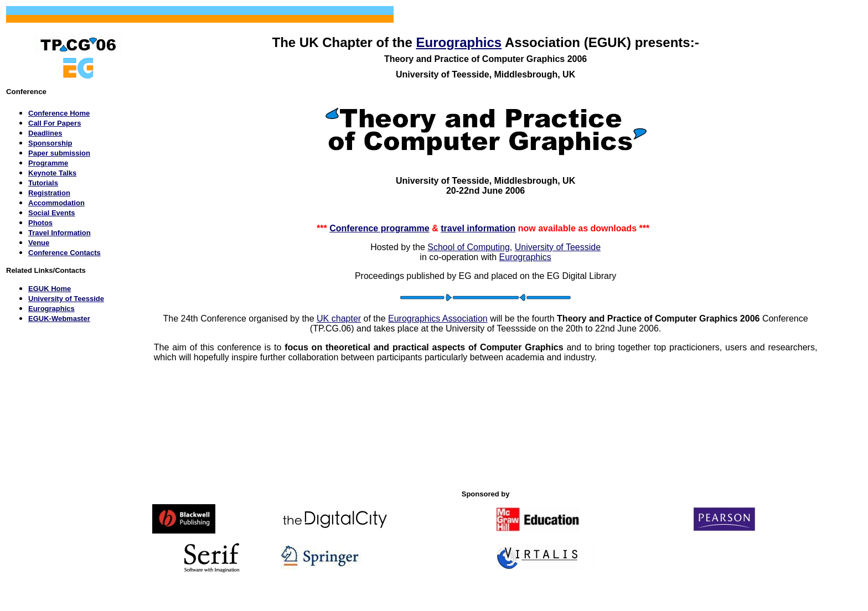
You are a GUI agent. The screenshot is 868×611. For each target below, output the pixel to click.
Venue (39, 243)
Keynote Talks (52, 173)
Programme (48, 163)
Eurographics (459, 42)
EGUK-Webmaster (59, 319)
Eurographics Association (438, 319)
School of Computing (469, 247)
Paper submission (59, 153)
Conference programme (379, 228)
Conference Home (59, 113)
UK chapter (339, 319)
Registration (49, 193)
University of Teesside (66, 299)
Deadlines (45, 133)
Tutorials (43, 183)
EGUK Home (50, 289)
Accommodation (56, 203)
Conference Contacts (64, 253)
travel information (478, 228)
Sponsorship (50, 143)
